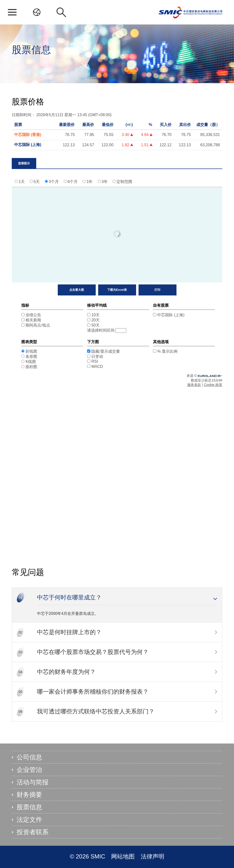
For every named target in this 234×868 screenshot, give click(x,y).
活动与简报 (33, 782)
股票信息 (29, 807)
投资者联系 (33, 832)
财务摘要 (29, 795)
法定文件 (29, 820)
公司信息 (29, 757)
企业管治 (29, 770)
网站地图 (124, 856)
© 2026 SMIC (88, 856)
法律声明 (152, 856)
